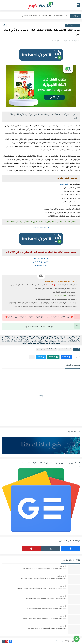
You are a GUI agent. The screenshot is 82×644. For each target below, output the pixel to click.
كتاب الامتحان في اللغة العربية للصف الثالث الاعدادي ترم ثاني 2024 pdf (44, 579)
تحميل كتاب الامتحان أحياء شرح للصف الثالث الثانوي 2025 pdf (46, 608)
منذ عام (62, 566)
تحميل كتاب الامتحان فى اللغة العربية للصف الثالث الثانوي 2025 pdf (44, 569)
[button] (66, 357)
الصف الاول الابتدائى (72, 25)
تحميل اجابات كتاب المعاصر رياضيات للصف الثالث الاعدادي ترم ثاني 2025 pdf (42, 589)
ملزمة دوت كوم (59, 641)
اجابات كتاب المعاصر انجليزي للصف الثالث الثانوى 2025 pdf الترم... (44, 16)
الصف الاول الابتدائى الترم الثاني (46, 349)
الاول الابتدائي (63, 184)
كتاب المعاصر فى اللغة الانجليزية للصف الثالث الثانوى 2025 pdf (46, 598)
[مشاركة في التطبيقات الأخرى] (32, 357)
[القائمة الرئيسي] (78, 5)
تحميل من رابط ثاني (41, 262)
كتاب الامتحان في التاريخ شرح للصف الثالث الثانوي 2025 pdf (47, 628)
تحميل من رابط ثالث (41, 266)
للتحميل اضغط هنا (41, 259)
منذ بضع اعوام (61, 576)
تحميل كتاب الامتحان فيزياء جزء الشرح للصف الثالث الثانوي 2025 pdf (44, 618)
